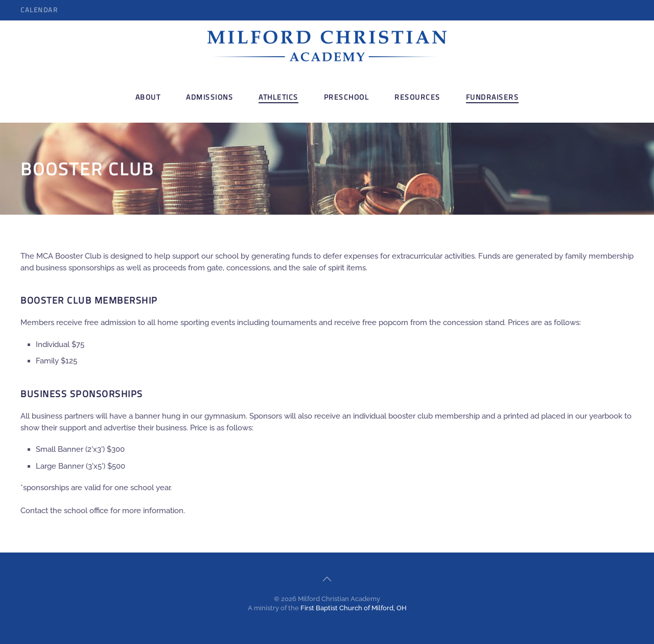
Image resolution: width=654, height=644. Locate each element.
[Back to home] (327, 46)
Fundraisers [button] (493, 97)
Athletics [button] (278, 97)
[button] (327, 579)
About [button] (148, 97)
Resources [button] (417, 97)
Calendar (39, 10)
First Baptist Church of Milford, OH (354, 608)
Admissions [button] (209, 97)
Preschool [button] (347, 97)
